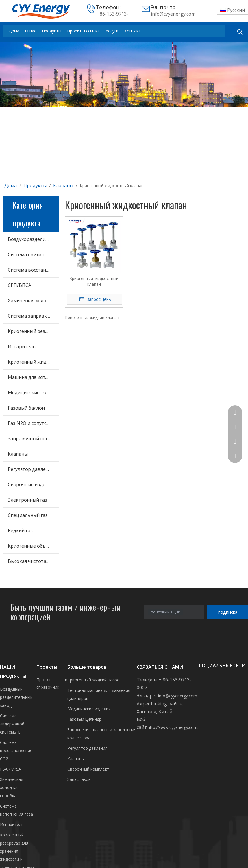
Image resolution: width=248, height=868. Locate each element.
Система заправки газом (33, 316)
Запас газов (79, 779)
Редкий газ (20, 530)
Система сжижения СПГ (33, 255)
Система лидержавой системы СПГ (13, 724)
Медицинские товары (33, 392)
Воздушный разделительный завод (16, 697)
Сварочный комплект (88, 769)
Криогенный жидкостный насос (33, 362)
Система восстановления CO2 (33, 270)
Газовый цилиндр (84, 719)
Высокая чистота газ (31, 561)
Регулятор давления (31, 469)
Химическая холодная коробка (33, 301)
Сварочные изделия (30, 484)
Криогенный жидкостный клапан (94, 281)
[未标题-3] (124, 74)
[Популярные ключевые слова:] (240, 32)
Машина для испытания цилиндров (33, 377)
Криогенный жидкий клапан (92, 317)
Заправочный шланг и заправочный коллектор (33, 438)
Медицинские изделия (89, 709)
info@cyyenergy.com (173, 14)
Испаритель (22, 347)
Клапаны (18, 454)
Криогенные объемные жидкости (33, 546)
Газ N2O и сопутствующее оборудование (33, 423)
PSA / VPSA (11, 769)
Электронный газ (27, 500)
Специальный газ (28, 515)
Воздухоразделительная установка (33, 239)
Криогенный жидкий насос (93, 680)
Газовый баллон (26, 408)
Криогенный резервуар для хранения (33, 331)
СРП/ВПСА (20, 285)
